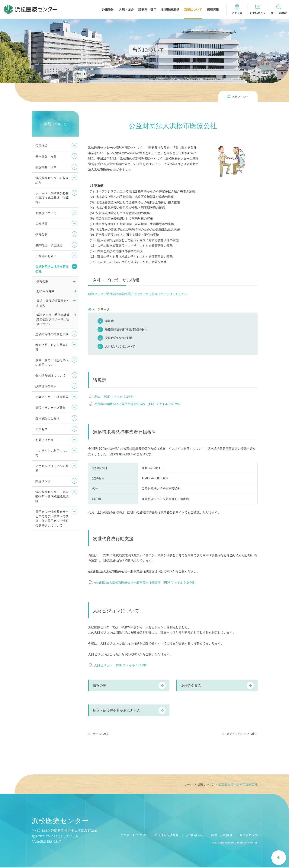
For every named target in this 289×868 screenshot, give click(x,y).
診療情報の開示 (46, 386)
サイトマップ (248, 836)
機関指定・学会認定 (49, 245)
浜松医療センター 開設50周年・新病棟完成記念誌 (52, 497)
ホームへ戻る (101, 734)
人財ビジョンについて (120, 346)
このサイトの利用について (52, 453)
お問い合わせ (44, 440)
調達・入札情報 (220, 836)
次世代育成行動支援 (118, 338)
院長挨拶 (41, 146)
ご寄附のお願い (46, 256)
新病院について (46, 213)
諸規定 (109, 321)
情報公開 (100, 686)
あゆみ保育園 (191, 686)
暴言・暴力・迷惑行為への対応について (52, 362)
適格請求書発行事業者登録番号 (126, 329)
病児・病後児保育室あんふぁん (117, 711)
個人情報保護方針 (162, 836)
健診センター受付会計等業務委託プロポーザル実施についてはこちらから (138, 294)
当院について (193, 10)
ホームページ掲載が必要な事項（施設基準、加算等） (52, 198)
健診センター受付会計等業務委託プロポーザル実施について (53, 319)
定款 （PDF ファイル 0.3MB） (115, 397)
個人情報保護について (50, 375)
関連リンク (43, 481)
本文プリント (240, 97)
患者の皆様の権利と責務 (52, 334)
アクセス (41, 429)
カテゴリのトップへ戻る (242, 734)
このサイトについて (128, 836)
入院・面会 (126, 10)
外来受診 (108, 10)
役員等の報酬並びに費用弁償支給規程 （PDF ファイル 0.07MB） (138, 404)
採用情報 (213, 10)
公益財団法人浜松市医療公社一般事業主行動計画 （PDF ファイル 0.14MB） (146, 583)
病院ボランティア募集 (50, 408)
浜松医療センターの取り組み (52, 180)
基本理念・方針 (46, 156)
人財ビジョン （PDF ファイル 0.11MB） (122, 665)
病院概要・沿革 (46, 167)
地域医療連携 (170, 10)
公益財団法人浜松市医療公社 (52, 269)
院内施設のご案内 (47, 418)
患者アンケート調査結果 (52, 397)
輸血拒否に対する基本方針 (52, 347)
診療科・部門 (147, 10)
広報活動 (41, 224)
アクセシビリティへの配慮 (52, 468)
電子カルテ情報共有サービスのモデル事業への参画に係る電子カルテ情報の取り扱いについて (52, 519)
